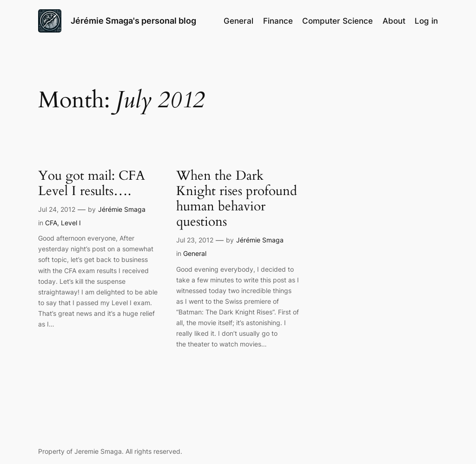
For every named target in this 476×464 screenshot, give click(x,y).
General (195, 253)
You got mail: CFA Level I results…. (92, 183)
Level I (71, 223)
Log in (426, 21)
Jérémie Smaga (122, 209)
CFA (51, 223)
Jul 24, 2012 (57, 209)
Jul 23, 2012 (195, 240)
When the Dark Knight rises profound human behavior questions (237, 199)
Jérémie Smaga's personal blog (133, 21)
